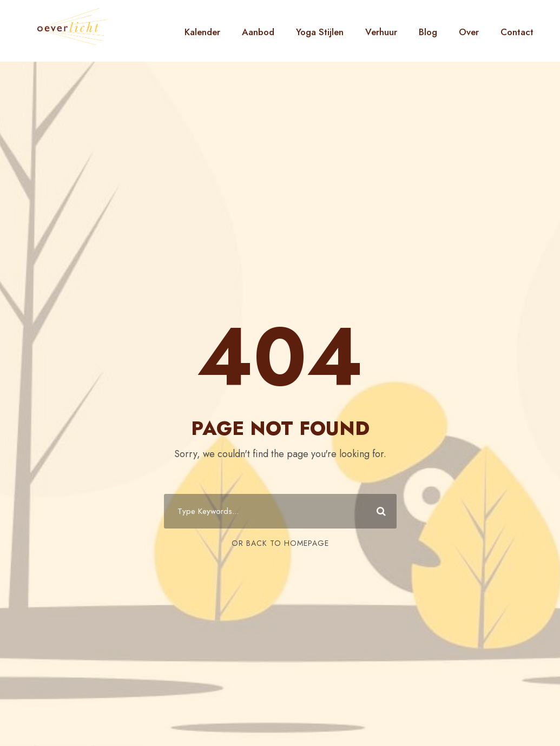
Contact (517, 32)
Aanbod (258, 32)
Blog (428, 32)
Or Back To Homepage (280, 543)
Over (469, 32)
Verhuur (381, 32)
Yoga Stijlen (320, 32)
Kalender (202, 32)
